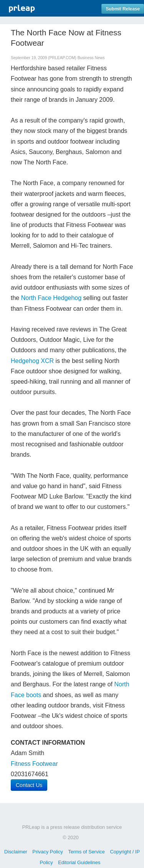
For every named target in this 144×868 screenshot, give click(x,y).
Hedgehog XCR (32, 361)
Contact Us (29, 785)
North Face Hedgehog (51, 298)
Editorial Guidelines (79, 862)
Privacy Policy (48, 852)
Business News (91, 58)
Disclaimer (16, 852)
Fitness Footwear (34, 764)
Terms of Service (87, 852)
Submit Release (123, 9)
